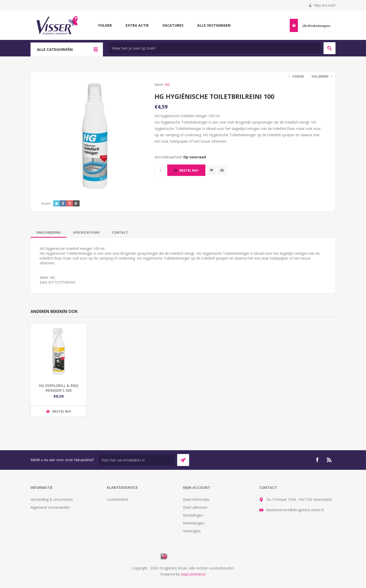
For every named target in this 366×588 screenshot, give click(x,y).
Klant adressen (195, 507)
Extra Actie (137, 25)
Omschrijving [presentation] (48, 232)
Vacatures (173, 25)
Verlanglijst (192, 531)
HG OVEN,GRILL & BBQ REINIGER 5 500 (59, 388)
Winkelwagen (194, 523)
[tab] (48, 232)
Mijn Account (325, 5)
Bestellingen (193, 515)
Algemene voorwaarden (50, 507)
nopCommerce (193, 574)
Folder (105, 25)
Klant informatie (196, 499)
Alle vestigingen (214, 25)
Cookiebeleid (117, 499)
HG (167, 85)
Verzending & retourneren (52, 499)
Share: (46, 203)
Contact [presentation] (120, 232)
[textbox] (215, 48)
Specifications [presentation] (86, 232)
